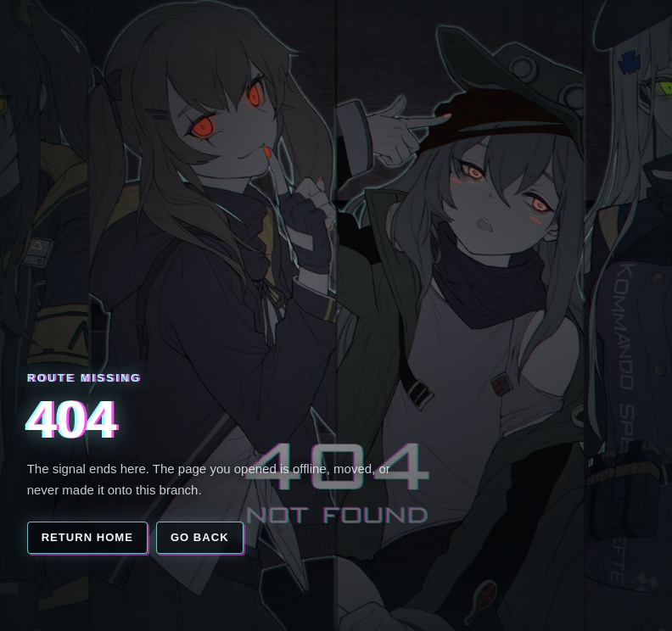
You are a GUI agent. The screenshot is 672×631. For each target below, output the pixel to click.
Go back (200, 537)
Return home (87, 537)
